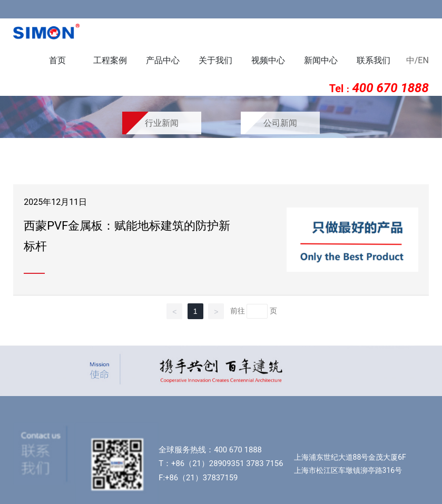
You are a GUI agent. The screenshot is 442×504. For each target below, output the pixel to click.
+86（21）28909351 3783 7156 (227, 463)
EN (423, 60)
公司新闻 (280, 123)
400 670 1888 (238, 450)
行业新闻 (162, 123)
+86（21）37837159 (201, 478)
